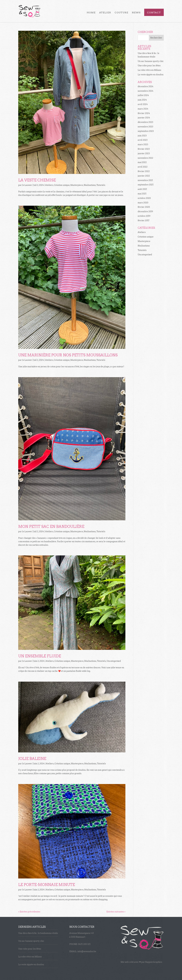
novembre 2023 (145, 127)
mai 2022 (142, 162)
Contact (154, 13)
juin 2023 (142, 136)
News (136, 13)
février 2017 (143, 220)
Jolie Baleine (32, 759)
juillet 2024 (143, 95)
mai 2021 (142, 194)
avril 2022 (143, 167)
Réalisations (90, 185)
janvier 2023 (144, 153)
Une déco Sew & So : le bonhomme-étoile (38, 933)
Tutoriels (101, 185)
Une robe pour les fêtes (149, 66)
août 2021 (142, 189)
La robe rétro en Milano (149, 70)
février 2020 (144, 207)
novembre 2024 (146, 91)
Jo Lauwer (27, 185)
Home (91, 13)
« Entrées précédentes (29, 912)
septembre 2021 (146, 185)
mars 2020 (143, 203)
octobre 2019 (144, 216)
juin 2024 (142, 100)
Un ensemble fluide (40, 656)
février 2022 (144, 171)
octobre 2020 (144, 198)
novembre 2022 (145, 158)
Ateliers (49, 185)
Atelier (105, 13)
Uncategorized (114, 661)
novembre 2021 (145, 180)
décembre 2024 (146, 86)
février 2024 (144, 113)
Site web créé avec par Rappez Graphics (141, 962)
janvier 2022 (144, 176)
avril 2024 (143, 104)
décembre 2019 (145, 211)
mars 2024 (143, 109)
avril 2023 (143, 140)
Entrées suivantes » (116, 912)
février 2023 (144, 149)
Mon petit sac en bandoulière (51, 526)
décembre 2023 (145, 122)
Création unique (62, 185)
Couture (121, 13)
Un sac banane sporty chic (151, 61)
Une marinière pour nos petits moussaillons (68, 355)
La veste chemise (37, 180)
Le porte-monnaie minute (47, 885)
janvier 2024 (144, 118)
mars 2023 (143, 144)
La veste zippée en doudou (151, 75)
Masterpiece (77, 185)
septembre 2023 (146, 131)
